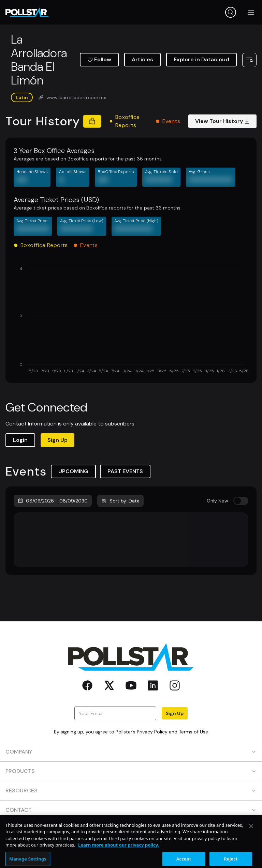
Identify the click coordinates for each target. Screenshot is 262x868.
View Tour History (222, 121)
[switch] (241, 501)
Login (20, 440)
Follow (99, 59)
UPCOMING (73, 471)
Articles (142, 59)
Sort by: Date (120, 501)
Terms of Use (193, 732)
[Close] (251, 854)
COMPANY (131, 752)
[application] (131, 320)
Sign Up (57, 440)
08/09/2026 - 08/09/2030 (53, 501)
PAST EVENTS (125, 471)
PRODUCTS (131, 771)
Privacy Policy (152, 732)
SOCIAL (131, 829)
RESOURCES (131, 790)
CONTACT (131, 810)
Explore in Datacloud (201, 59)
